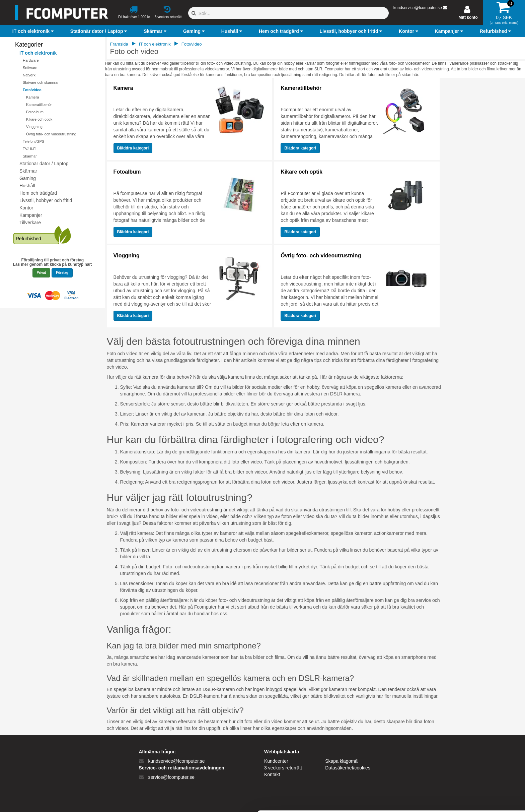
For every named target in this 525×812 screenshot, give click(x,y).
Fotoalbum (35, 112)
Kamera (33, 97)
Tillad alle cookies (469, 746)
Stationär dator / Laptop (44, 164)
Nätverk (29, 75)
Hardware (31, 60)
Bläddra (133, 148)
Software (30, 68)
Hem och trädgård (38, 193)
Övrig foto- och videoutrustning (51, 134)
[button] (34, 31)
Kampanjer (31, 215)
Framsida (119, 44)
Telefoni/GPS (33, 141)
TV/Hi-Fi (29, 149)
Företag (62, 273)
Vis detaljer (348, 799)
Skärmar (30, 156)
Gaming (28, 178)
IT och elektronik (38, 53)
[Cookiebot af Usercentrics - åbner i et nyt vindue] (43, 799)
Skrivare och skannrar (41, 82)
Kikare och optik (39, 119)
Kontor (26, 208)
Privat (42, 273)
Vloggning (34, 127)
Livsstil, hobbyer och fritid (46, 200)
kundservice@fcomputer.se (418, 8)
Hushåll (27, 186)
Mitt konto (468, 17)
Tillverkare (30, 223)
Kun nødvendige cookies (469, 768)
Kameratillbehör (39, 105)
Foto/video (32, 90)
